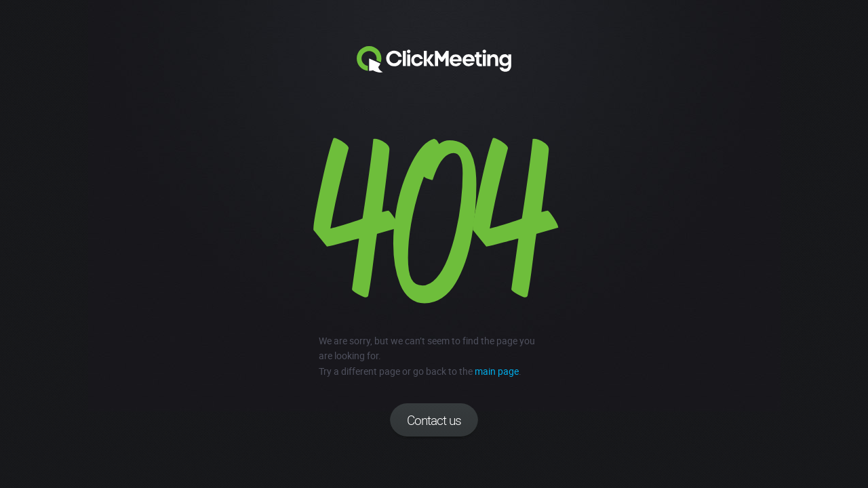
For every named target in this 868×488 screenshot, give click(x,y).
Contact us (434, 420)
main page (497, 371)
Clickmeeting (434, 60)
